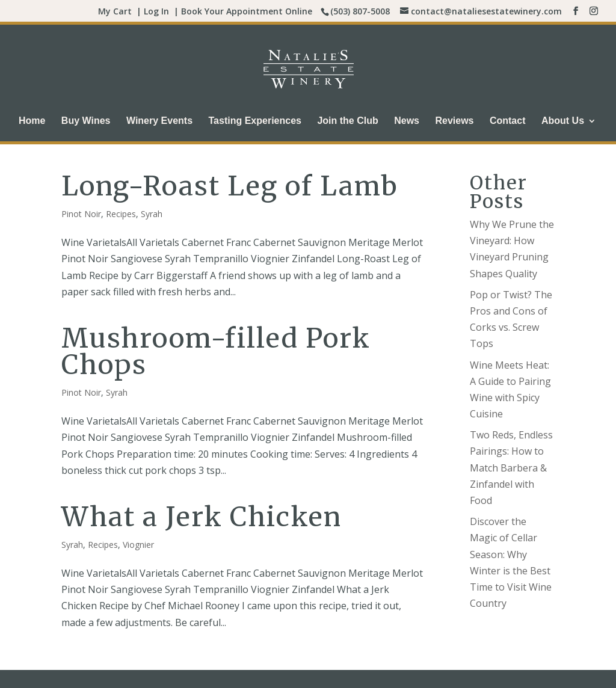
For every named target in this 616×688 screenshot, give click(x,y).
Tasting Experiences (255, 121)
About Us (563, 121)
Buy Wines (86, 121)
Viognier (138, 545)
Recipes (121, 214)
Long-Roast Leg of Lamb (230, 186)
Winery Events (159, 121)
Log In (156, 11)
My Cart (115, 11)
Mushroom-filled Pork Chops (216, 352)
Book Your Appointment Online (247, 11)
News (407, 121)
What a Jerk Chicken (202, 517)
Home (32, 121)
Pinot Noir (81, 214)
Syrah (152, 214)
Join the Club (347, 121)
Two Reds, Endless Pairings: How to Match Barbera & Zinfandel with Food (511, 468)
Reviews (454, 121)
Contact (508, 121)
